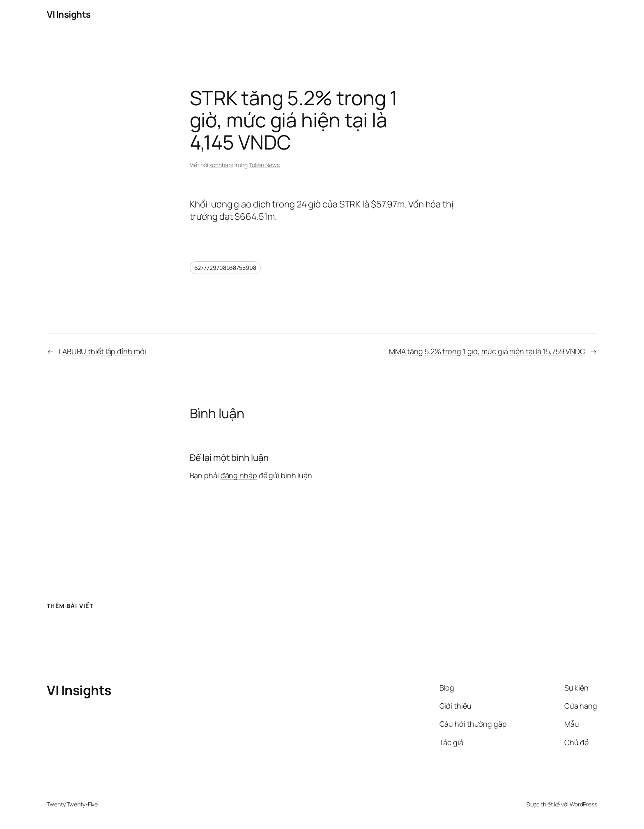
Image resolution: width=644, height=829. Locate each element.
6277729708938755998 (225, 268)
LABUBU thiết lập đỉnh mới (102, 351)
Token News (264, 165)
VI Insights (69, 14)
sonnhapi (221, 165)
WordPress (583, 804)
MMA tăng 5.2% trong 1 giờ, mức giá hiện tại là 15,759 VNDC (487, 351)
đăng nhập (239, 475)
